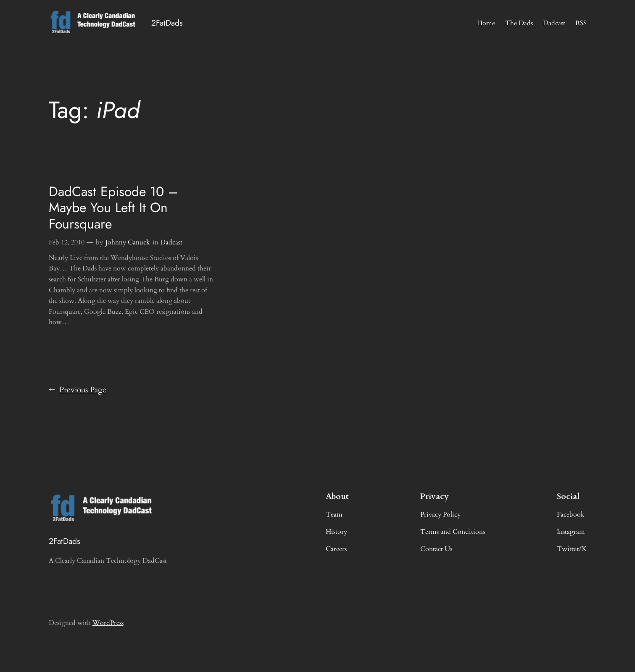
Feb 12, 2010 (67, 242)
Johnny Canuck (128, 242)
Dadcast (171, 242)
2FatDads (167, 23)
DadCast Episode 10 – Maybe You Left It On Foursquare (113, 208)
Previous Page (78, 390)
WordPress (108, 623)
